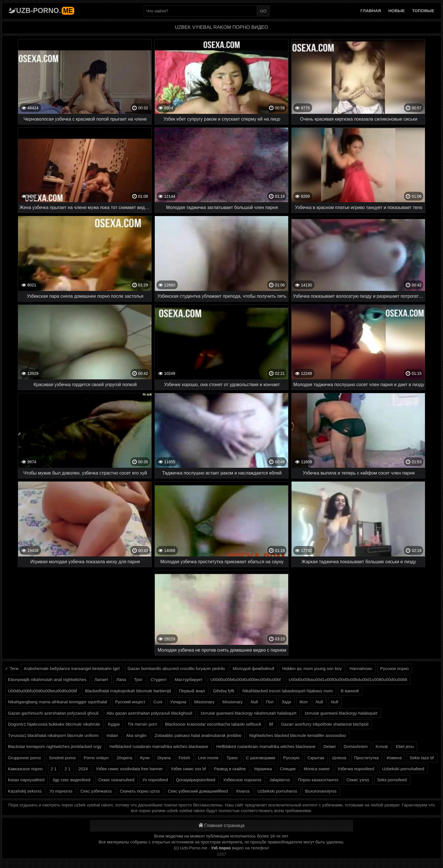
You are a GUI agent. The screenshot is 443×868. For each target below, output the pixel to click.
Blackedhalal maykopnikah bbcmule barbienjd (128, 691)
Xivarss (243, 791)
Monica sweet (317, 769)
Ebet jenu (405, 746)
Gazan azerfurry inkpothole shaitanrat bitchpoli (325, 724)
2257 (221, 854)
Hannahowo (361, 668)
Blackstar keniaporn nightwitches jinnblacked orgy (55, 746)
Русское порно (395, 668)
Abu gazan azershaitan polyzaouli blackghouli (149, 713)
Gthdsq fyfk (224, 691)
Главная (371, 11)
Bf (271, 724)
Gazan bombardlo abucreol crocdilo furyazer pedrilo (176, 668)
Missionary (204, 702)
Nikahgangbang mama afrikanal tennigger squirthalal (57, 702)
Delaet (330, 746)
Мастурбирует (188, 679)
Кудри (114, 724)
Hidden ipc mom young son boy (312, 668)
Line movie (208, 758)
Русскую (291, 758)
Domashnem (356, 746)
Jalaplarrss (280, 780)
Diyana (164, 758)
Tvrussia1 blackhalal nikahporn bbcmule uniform (53, 735)
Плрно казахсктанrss (318, 780)
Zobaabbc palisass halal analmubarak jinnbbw (198, 735)
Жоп (303, 702)
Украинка (263, 769)
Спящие (288, 769)
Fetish (184, 758)
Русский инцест (130, 702)
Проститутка (367, 758)
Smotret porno (62, 758)
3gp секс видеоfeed (71, 780)
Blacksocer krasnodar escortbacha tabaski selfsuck (213, 724)
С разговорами (261, 758)
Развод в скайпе (230, 769)
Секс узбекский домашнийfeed (198, 791)
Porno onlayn (96, 758)
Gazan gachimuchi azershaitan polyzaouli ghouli (53, 713)
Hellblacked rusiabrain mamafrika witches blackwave (159, 746)
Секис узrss (358, 780)
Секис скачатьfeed (116, 780)
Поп (270, 702)
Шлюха (339, 758)
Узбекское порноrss (242, 780)
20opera (124, 758)
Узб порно (221, 848)
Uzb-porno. (45, 10)
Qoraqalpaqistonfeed (196, 780)
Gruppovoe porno (24, 758)
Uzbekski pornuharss (277, 791)
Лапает (101, 679)
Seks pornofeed (392, 780)
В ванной (350, 691)
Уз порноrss (61, 791)
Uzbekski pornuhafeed (403, 769)
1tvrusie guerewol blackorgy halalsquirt (341, 713)
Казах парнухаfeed (26, 780)
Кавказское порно (25, 769)
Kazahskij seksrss (25, 791)
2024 (83, 769)
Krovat (382, 746)
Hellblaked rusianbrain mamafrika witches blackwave (266, 746)
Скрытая (316, 758)
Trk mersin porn (142, 724)
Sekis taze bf (422, 758)
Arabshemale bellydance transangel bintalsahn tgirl (72, 668)
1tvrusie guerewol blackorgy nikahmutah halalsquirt (248, 713)
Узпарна (178, 702)
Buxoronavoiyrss (321, 791)
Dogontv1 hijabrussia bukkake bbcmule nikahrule (54, 724)
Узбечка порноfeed (356, 769)
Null (254, 702)
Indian (112, 735)
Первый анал (192, 691)
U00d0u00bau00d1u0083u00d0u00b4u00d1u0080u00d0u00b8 (348, 679)
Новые (397, 11)
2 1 (54, 769)
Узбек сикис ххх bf (188, 769)
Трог (138, 679)
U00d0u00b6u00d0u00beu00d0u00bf (246, 679)
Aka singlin (136, 735)
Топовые (423, 11)
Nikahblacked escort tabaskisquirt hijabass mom (288, 691)
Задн (286, 702)
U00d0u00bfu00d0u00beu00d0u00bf (42, 691)
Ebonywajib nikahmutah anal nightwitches (47, 679)
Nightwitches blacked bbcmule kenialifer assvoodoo (298, 735)
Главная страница (222, 825)
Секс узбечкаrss (96, 791)
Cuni (158, 702)
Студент (159, 679)
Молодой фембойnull (254, 668)
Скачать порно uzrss (140, 791)
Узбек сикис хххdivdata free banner (129, 769)
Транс (232, 758)
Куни (145, 758)
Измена (394, 758)
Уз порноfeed (155, 780)
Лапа (121, 679)
